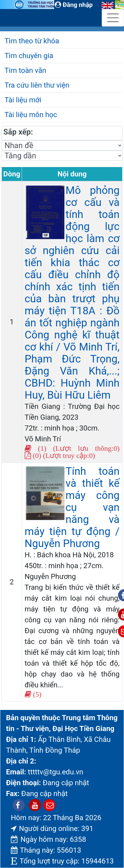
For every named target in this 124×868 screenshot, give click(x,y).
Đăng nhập (74, 5)
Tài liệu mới (23, 100)
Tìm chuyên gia (29, 56)
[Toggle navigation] (113, 18)
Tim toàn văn (25, 70)
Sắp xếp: (18, 132)
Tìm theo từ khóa (32, 41)
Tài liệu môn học (31, 115)
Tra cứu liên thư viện (37, 85)
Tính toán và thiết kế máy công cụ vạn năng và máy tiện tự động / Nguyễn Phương (72, 507)
